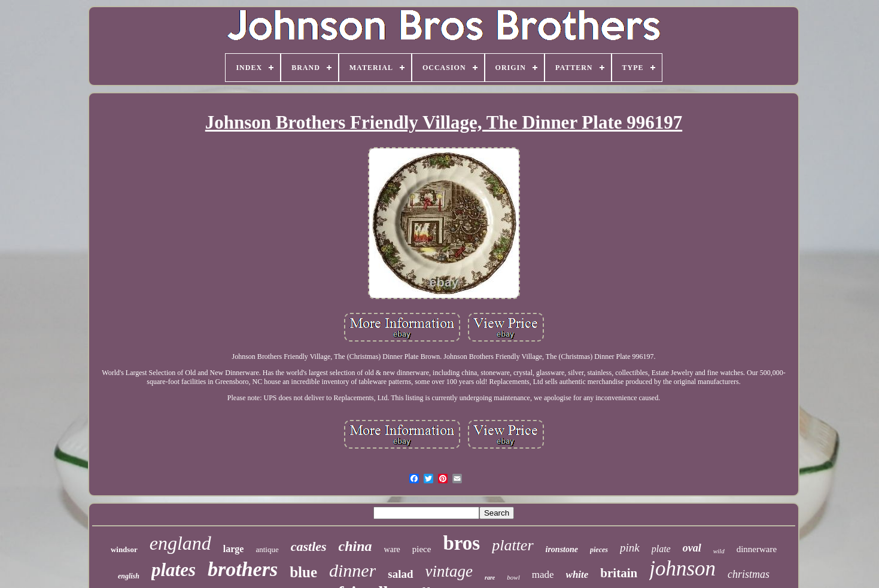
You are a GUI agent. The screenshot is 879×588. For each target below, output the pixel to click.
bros (461, 543)
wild (719, 551)
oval (692, 548)
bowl (513, 577)
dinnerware (757, 549)
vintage (449, 571)
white (577, 575)
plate (661, 549)
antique (267, 549)
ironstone (562, 549)
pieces (599, 550)
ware (392, 549)
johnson (682, 569)
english (129, 576)
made (543, 575)
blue (303, 572)
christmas (749, 574)
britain (619, 573)
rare (490, 578)
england (180, 543)
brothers (243, 569)
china (355, 546)
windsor (124, 549)
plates (174, 570)
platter (513, 545)
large (234, 549)
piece (422, 549)
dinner (352, 570)
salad (400, 574)
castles (309, 546)
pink (630, 548)
